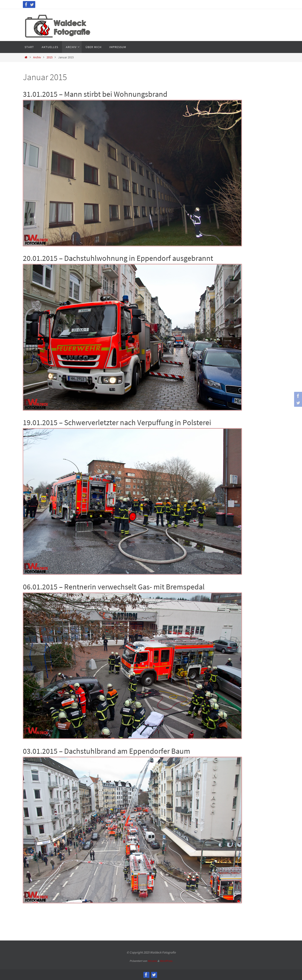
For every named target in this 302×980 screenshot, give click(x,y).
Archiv (37, 57)
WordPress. (166, 961)
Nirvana (152, 961)
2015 (50, 57)
